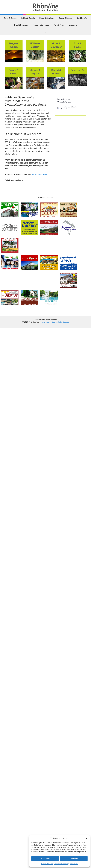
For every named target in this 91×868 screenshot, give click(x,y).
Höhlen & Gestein (28, 18)
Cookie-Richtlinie (47, 864)
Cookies (66, 322)
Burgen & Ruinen (65, 18)
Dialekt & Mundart (21, 25)
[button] (86, 838)
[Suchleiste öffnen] (46, 32)
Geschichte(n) (82, 18)
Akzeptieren (45, 858)
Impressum (74, 864)
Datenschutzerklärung (62, 864)
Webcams (73, 25)
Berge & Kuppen (10, 18)
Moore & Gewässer (47, 18)
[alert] (71, 108)
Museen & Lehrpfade (41, 25)
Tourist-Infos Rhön (39, 175)
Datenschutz (57, 322)
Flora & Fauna (59, 25)
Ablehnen (74, 858)
